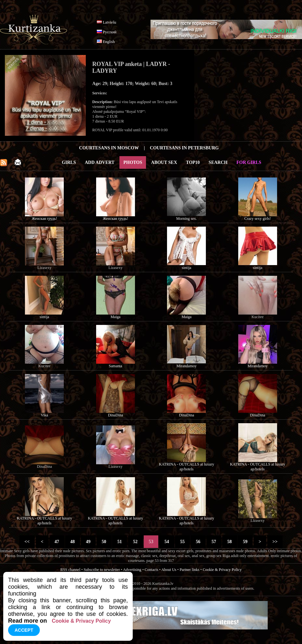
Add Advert (100, 162)
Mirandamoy (186, 366)
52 (135, 542)
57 (214, 542)
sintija (187, 268)
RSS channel (71, 570)
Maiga (115, 317)
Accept (24, 630)
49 (88, 542)
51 (120, 542)
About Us (169, 570)
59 (245, 542)
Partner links (190, 570)
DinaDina (115, 415)
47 (57, 542)
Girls (69, 162)
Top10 (193, 162)
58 (230, 542)
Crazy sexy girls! (258, 219)
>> (275, 542)
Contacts (151, 570)
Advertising (132, 570)
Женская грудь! (44, 219)
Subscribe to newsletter (102, 570)
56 (198, 542)
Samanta (115, 366)
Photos (133, 162)
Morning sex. (186, 219)
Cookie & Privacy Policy (222, 570)
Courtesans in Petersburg (184, 148)
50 (104, 542)
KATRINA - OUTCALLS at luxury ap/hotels (187, 467)
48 (73, 542)
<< (27, 542)
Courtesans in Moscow (109, 148)
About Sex (164, 162)
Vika (45, 415)
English (109, 42)
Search (218, 162)
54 (167, 542)
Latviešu (110, 22)
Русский (110, 32)
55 (182, 542)
